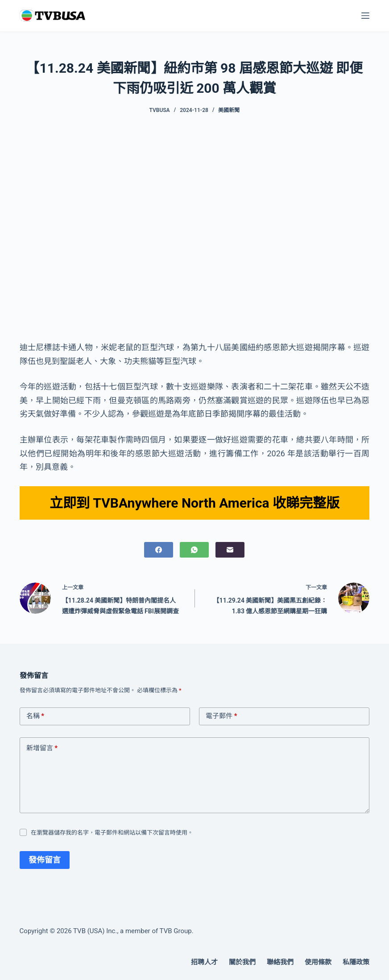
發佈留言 (45, 860)
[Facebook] (159, 550)
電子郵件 (221, 716)
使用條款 (318, 962)
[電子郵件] (230, 550)
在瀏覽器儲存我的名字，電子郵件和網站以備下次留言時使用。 (112, 833)
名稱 (35, 716)
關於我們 (242, 962)
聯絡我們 (280, 962)
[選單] (365, 16)
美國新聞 (229, 110)
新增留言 (42, 748)
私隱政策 (356, 962)
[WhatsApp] (194, 550)
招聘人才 (204, 962)
